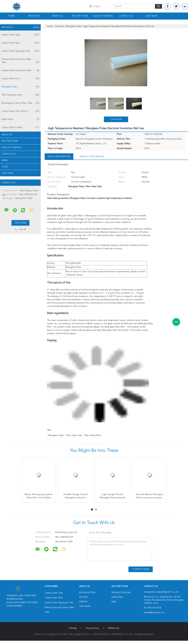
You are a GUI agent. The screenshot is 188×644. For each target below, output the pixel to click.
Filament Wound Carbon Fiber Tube (20, 61)
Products (34, 16)
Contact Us (126, 16)
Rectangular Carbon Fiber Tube (20, 103)
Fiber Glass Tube (74, 435)
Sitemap (73, 628)
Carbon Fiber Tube (20, 35)
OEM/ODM (117, 597)
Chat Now (151, 16)
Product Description (92, 157)
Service (83, 602)
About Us (57, 16)
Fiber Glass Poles (93, 435)
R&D (114, 602)
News (5, 160)
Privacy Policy (92, 628)
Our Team (85, 606)
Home (11, 16)
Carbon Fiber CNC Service (20, 111)
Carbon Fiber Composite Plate (20, 70)
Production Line (121, 593)
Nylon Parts (20, 119)
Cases (5, 167)
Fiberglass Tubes (56, 435)
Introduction (87, 593)
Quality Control (103, 16)
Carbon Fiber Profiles (20, 127)
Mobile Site (114, 628)
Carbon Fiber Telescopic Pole (20, 51)
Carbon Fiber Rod (20, 79)
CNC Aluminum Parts (20, 95)
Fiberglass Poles (20, 87)
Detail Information (59, 157)
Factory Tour (80, 16)
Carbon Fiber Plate (20, 43)
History (84, 597)
